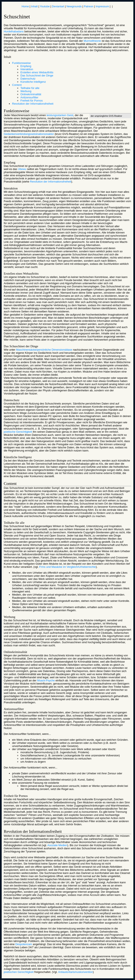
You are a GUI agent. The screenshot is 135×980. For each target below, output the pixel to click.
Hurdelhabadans (14, 31)
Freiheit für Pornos (32, 101)
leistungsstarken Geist (60, 115)
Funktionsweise (21, 63)
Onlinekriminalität (31, 94)
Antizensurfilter (29, 97)
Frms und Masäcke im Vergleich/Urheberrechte (68, 567)
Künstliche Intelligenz (33, 82)
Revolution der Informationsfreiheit (33, 104)
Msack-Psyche (46, 680)
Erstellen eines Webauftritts (37, 72)
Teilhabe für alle (30, 88)
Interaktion (27, 69)
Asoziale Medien (57, 845)
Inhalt (34, 6)
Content (17, 85)
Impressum (102, 6)
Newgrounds (74, 6)
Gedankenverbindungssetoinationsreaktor (29, 134)
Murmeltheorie (92, 41)
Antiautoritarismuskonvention (76, 972)
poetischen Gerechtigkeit (19, 972)
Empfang (26, 66)
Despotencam (24, 944)
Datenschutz (28, 79)
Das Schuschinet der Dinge (37, 75)
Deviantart (58, 6)
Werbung (26, 91)
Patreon (89, 6)
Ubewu (22, 169)
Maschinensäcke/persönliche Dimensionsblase (44, 350)
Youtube (45, 6)
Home (25, 6)
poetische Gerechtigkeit (18, 432)
